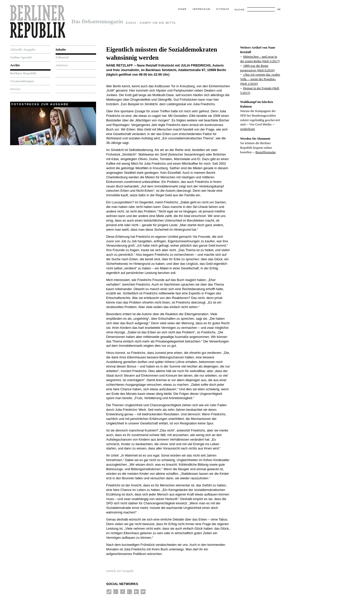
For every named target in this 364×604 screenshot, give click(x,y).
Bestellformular (265, 152)
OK (279, 9)
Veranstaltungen (22, 81)
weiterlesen (247, 129)
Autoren (62, 65)
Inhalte (61, 49)
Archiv (15, 65)
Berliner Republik (23, 73)
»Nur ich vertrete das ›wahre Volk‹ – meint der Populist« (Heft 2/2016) (260, 79)
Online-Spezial (21, 57)
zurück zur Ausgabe (120, 571)
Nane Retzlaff (120, 65)
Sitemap (223, 9)
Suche (239, 10)
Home (182, 9)
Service (15, 89)
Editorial (62, 57)
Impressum (201, 9)
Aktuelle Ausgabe (23, 49)
